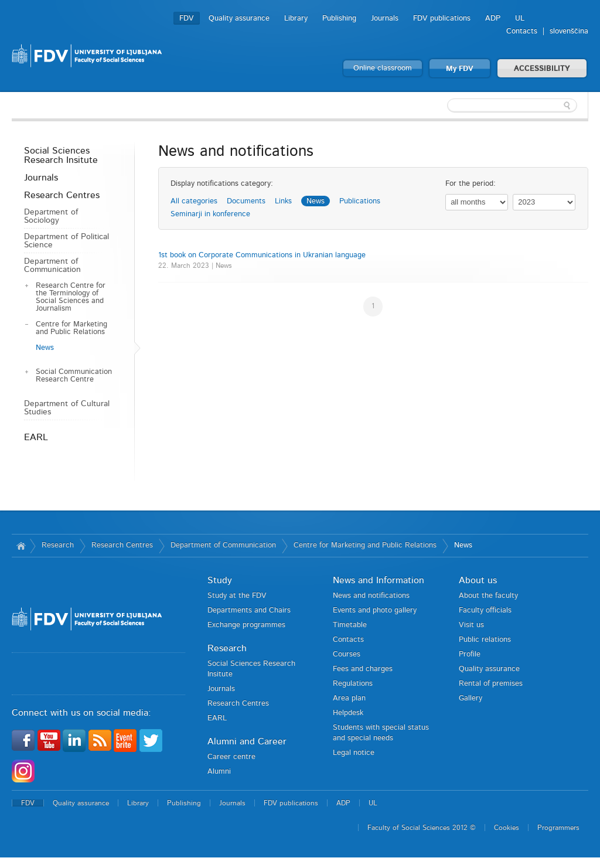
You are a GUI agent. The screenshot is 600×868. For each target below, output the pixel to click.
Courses (347, 654)
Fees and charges (363, 669)
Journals (385, 18)
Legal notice (354, 753)
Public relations (485, 640)
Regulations (353, 684)
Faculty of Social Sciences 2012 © (422, 828)
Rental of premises (491, 684)
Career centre (231, 757)
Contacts (522, 31)
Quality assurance (239, 18)
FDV (187, 18)
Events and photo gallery (375, 610)
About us (478, 580)
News (45, 348)
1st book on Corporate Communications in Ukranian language (262, 255)
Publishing (339, 18)
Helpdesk (348, 713)
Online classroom (383, 68)
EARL (36, 437)
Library (296, 18)
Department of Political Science (67, 241)
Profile (470, 654)
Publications (360, 201)
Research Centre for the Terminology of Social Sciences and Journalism (71, 297)
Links (283, 201)
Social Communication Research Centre (74, 376)
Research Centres (62, 195)
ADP (493, 18)
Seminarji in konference (210, 214)
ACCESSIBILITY (542, 69)
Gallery (471, 698)
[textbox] (512, 105)
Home (21, 546)
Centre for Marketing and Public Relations (71, 328)
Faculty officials (485, 610)
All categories (194, 201)
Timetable (350, 625)
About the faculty (488, 596)
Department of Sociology (51, 216)
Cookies (507, 828)
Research (58, 545)
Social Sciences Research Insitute (61, 155)
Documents (246, 201)
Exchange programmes (246, 625)
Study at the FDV (237, 596)
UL (520, 18)
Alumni (219, 772)
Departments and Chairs (249, 610)
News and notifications (371, 596)
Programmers (558, 828)
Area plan (349, 698)
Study (220, 580)
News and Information (379, 580)
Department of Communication (52, 265)
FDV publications (442, 18)
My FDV (460, 69)
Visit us (471, 625)
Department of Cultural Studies (67, 408)
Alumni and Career (247, 741)
